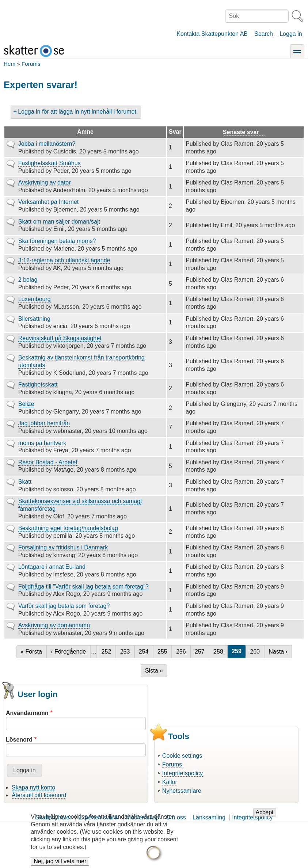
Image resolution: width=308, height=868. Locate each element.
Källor (170, 782)
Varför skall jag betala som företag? (64, 606)
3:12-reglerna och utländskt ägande (64, 260)
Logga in (291, 34)
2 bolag (28, 280)
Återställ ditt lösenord (39, 795)
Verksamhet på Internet (48, 202)
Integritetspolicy (182, 773)
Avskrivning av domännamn (54, 625)
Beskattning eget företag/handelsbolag (68, 528)
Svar (175, 132)
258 (219, 652)
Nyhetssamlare (182, 791)
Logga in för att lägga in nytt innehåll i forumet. (78, 112)
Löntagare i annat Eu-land (52, 567)
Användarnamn (27, 713)
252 (107, 652)
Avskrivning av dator (45, 182)
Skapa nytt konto (33, 787)
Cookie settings (182, 756)
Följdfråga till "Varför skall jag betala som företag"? (83, 587)
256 (182, 652)
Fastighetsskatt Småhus (50, 163)
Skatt (25, 482)
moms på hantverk (42, 443)
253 (126, 652)
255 (163, 652)
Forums (31, 64)
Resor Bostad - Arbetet (48, 462)
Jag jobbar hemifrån (44, 423)
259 (239, 651)
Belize (26, 404)
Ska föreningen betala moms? (57, 241)
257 (201, 652)
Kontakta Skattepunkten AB (212, 34)
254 (145, 652)
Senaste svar (244, 132)
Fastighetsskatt (38, 384)
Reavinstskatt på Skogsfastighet (60, 338)
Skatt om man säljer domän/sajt (59, 222)
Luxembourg (35, 299)
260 (256, 652)
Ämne (85, 132)
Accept (265, 818)
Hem (9, 64)
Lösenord (19, 740)
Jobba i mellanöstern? (47, 144)
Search (264, 34)
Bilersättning (34, 319)
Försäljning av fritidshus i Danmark (63, 547)
